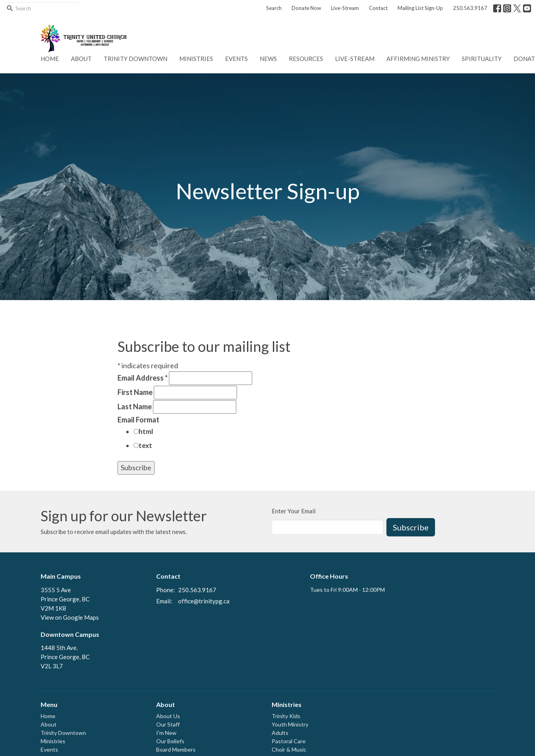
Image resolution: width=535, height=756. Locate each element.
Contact (378, 8)
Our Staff (168, 724)
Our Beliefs (170, 741)
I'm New (166, 733)
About (81, 59)
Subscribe (411, 527)
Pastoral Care (289, 741)
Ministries (196, 59)
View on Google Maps (70, 617)
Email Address (143, 378)
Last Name (135, 406)
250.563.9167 (470, 8)
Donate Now (306, 8)
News (268, 59)
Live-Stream (345, 8)
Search (274, 8)
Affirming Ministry (418, 59)
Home (50, 59)
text (145, 445)
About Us (168, 716)
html (146, 431)
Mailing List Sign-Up (420, 8)
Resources (306, 59)
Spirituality (482, 59)
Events (236, 59)
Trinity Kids (286, 716)
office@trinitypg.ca (204, 601)
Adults (280, 733)
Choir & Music (289, 749)
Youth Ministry (290, 724)
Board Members (176, 749)
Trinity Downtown (135, 59)
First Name (135, 392)
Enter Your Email (294, 511)
